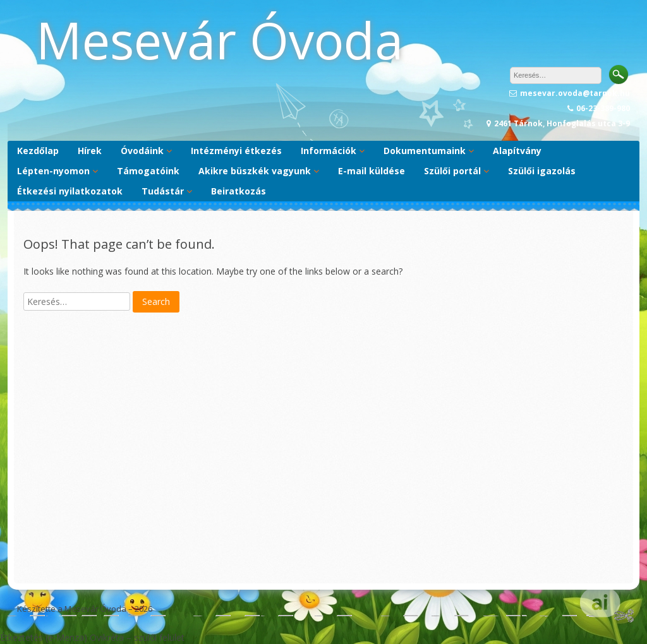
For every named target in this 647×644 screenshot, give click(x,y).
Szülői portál (452, 171)
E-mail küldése (372, 171)
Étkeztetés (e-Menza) (44, 637)
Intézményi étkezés (236, 151)
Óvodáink (142, 151)
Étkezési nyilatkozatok (70, 191)
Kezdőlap (38, 151)
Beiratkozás (239, 191)
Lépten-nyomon (53, 171)
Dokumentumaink (425, 151)
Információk (329, 151)
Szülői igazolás (542, 171)
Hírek (90, 151)
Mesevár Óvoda (220, 39)
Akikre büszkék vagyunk (255, 171)
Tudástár (163, 191)
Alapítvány (517, 151)
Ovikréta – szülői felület (137, 637)
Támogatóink (148, 171)
